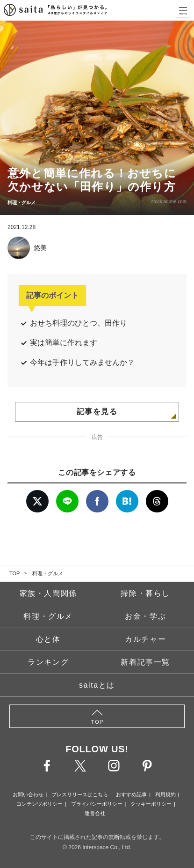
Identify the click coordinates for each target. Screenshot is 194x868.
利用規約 (165, 794)
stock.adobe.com (169, 202)
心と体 (48, 639)
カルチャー (145, 639)
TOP (14, 573)
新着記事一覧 (145, 662)
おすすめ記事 (131, 794)
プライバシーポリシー (97, 804)
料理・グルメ (48, 573)
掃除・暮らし (145, 593)
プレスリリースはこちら (80, 794)
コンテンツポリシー (40, 804)
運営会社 (95, 813)
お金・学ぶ (145, 616)
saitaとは (97, 685)
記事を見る (97, 412)
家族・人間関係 (48, 593)
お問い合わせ (28, 794)
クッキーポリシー (151, 804)
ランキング (48, 662)
